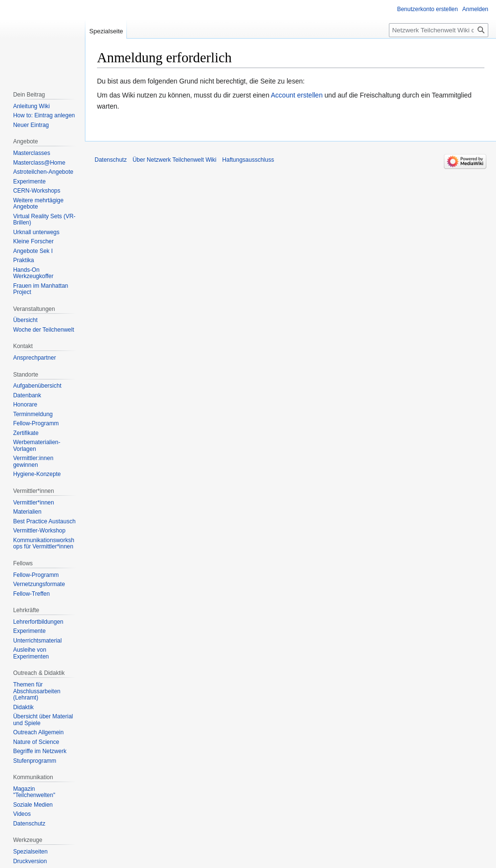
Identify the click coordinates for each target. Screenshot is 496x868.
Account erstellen (296, 95)
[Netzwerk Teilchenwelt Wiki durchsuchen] (439, 30)
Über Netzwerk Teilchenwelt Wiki (175, 160)
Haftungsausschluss (248, 160)
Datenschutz (111, 160)
